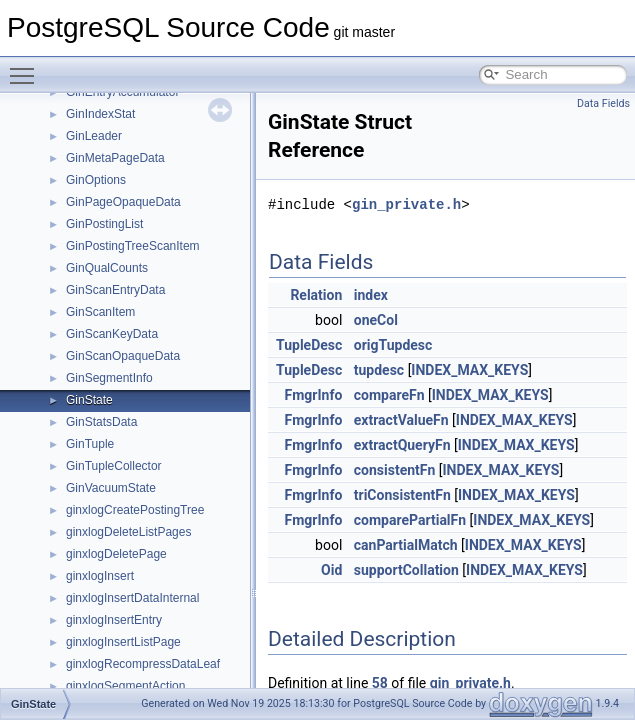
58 (380, 683)
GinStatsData (101, 422)
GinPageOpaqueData (123, 202)
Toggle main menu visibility (27, 67)
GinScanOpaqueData (123, 356)
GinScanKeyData (112, 334)
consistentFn (395, 470)
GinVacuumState (111, 488)
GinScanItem (100, 312)
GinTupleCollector (114, 466)
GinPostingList (104, 224)
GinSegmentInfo (109, 378)
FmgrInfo (314, 395)
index (371, 295)
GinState (89, 400)
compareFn (389, 395)
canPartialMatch (406, 545)
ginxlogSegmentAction (125, 686)
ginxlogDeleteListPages (128, 532)
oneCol (376, 320)
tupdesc (379, 370)
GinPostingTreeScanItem (133, 246)
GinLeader (94, 136)
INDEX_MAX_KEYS (469, 370)
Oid (331, 570)
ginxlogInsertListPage (123, 642)
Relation (316, 295)
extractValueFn (401, 420)
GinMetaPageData (115, 158)
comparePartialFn (410, 520)
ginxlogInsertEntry (114, 620)
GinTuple (90, 444)
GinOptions (96, 180)
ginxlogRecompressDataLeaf (143, 664)
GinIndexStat (100, 114)
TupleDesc (309, 345)
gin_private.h (406, 204)
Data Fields (603, 103)
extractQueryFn (402, 445)
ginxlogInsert (100, 576)
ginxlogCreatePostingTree (135, 510)
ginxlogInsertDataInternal (132, 598)
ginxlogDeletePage (116, 554)
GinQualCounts (107, 268)
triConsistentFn (402, 495)
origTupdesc (393, 345)
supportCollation (406, 570)
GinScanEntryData (115, 290)
